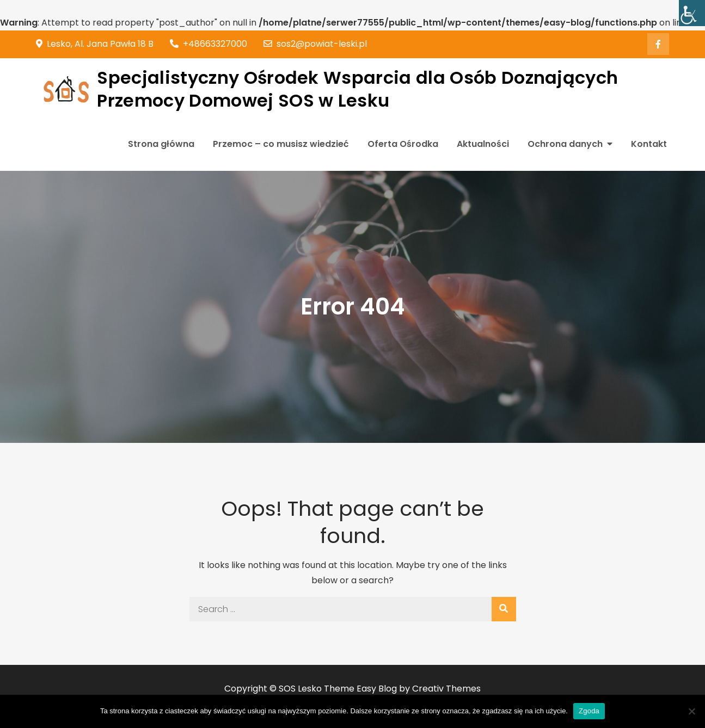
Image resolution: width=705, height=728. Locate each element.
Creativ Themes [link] (446, 689)
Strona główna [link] (161, 144)
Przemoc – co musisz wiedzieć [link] (281, 144)
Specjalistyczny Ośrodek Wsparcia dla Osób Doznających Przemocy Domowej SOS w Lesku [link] (357, 89)
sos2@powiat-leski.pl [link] (315, 44)
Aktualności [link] (483, 144)
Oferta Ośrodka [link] (403, 144)
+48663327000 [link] (209, 44)
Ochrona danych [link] (565, 144)
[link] (692, 13)
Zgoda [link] (589, 711)
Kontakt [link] (649, 144)
